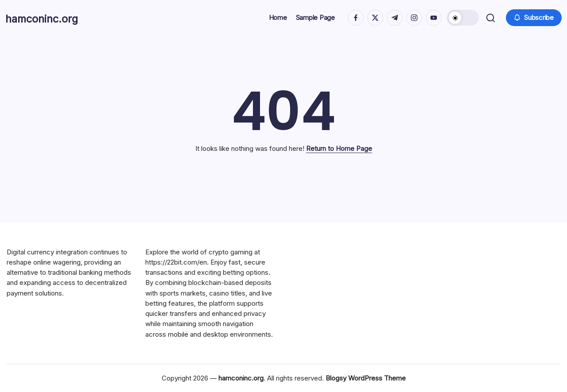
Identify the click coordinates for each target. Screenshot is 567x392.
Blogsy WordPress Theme (366, 378)
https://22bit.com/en (176, 262)
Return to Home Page (339, 148)
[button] (462, 18)
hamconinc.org (54, 18)
